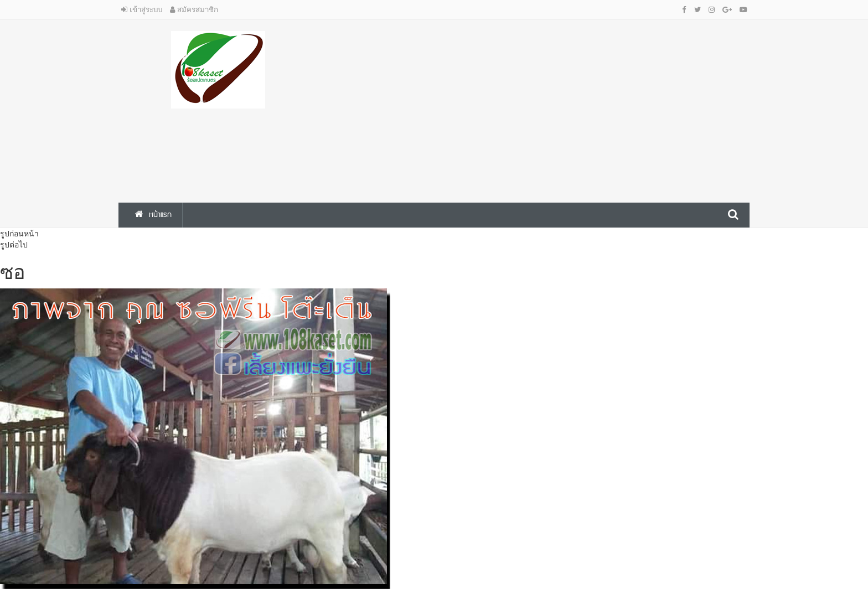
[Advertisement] (542, 108)
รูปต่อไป (14, 245)
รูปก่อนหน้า (19, 234)
